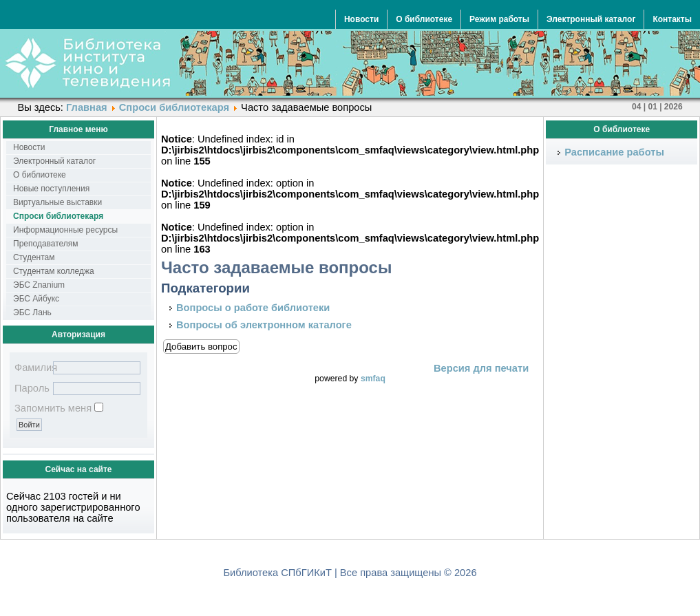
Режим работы (499, 19)
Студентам (34, 257)
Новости (361, 19)
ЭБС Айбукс (36, 299)
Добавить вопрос (201, 347)
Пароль (32, 388)
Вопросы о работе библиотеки (253, 308)
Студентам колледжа (54, 271)
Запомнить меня (53, 408)
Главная (87, 107)
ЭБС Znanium (39, 285)
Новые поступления (51, 189)
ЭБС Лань (32, 312)
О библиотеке (424, 19)
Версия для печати (481, 368)
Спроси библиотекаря (174, 107)
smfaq (373, 379)
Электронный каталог (591, 19)
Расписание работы (614, 152)
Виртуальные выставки (57, 202)
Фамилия (32, 368)
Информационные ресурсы (65, 230)
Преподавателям (46, 244)
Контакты (672, 19)
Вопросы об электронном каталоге (264, 325)
